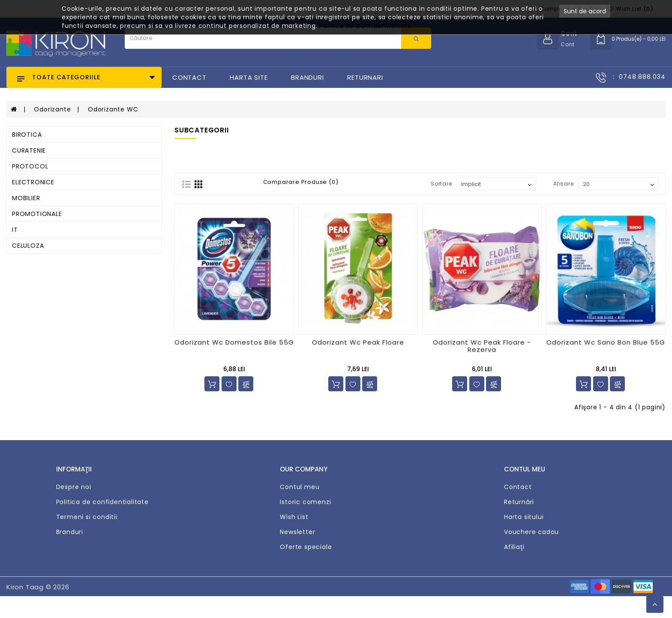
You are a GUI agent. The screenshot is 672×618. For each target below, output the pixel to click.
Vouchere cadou (531, 532)
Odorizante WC (113, 109)
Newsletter (297, 532)
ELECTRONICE (33, 182)
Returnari (365, 77)
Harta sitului (524, 517)
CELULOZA (28, 246)
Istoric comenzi (305, 502)
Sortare (441, 184)
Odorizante (52, 109)
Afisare (564, 184)
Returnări (519, 502)
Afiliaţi (514, 547)
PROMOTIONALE (37, 214)
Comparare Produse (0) (301, 182)
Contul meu (300, 487)
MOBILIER (26, 198)
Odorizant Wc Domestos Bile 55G (234, 342)
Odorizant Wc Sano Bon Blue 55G (606, 342)
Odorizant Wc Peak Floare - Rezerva (482, 346)
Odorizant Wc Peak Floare (358, 342)
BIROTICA (27, 135)
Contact (189, 77)
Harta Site (249, 77)
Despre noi (74, 487)
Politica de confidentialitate (102, 502)
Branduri (307, 77)
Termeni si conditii (87, 517)
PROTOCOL (30, 166)
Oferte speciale (306, 547)
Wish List (294, 517)
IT (15, 230)
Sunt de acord (585, 11)
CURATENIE (29, 150)
